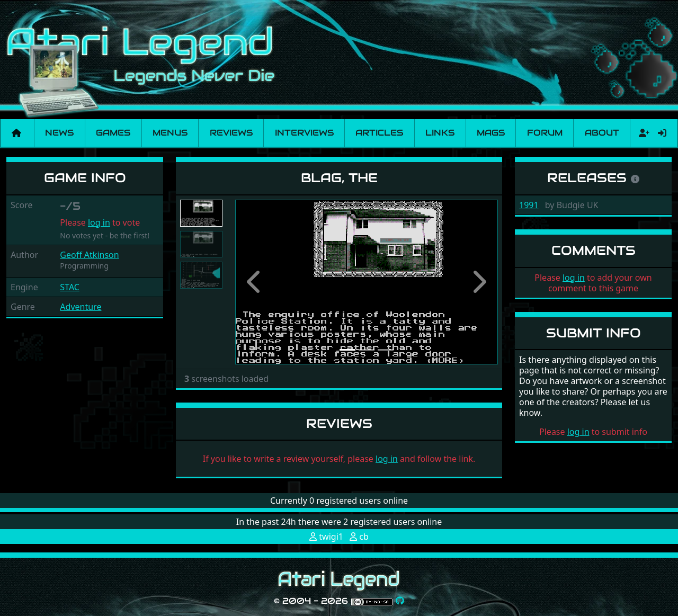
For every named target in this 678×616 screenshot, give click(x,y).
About (602, 133)
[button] (255, 282)
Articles (379, 133)
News (59, 133)
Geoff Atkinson (89, 255)
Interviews (304, 133)
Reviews (231, 133)
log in (99, 222)
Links (440, 133)
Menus (170, 133)
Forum (545, 133)
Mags (491, 133)
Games (113, 133)
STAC (70, 287)
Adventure (81, 307)
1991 (529, 205)
